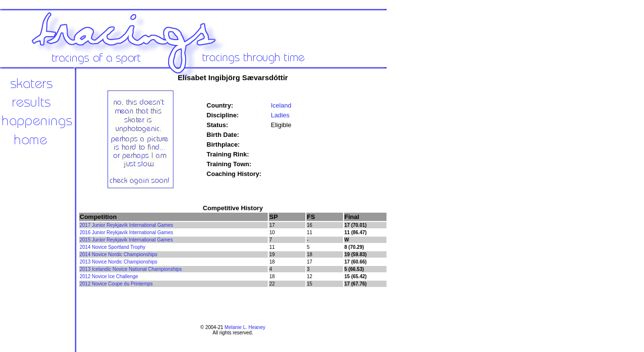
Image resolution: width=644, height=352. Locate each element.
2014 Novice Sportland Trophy (113, 247)
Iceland (281, 105)
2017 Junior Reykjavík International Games (126, 225)
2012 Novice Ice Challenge (109, 276)
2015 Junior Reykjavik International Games (126, 240)
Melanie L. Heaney (245, 327)
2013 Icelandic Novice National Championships (131, 269)
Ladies (280, 115)
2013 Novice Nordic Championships (118, 262)
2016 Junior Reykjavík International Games (126, 232)
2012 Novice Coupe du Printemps (116, 284)
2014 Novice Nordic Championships (118, 254)
